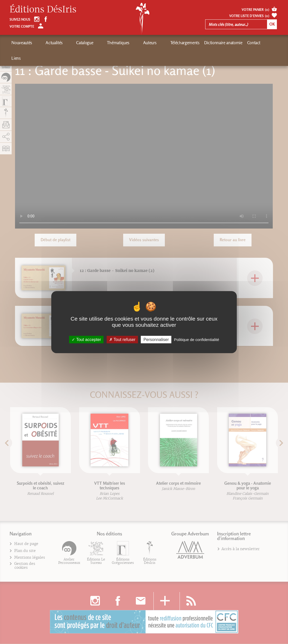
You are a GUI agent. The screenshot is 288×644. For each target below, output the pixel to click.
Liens (225, 43)
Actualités (45, 43)
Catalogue (67, 43)
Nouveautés (22, 43)
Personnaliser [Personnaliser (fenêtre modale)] (156, 339)
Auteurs (114, 43)
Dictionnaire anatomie (179, 43)
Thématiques (91, 43)
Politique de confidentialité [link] (196, 339)
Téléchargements (140, 43)
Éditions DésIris (43, 10)
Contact (209, 43)
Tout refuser (122, 339)
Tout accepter (86, 339)
